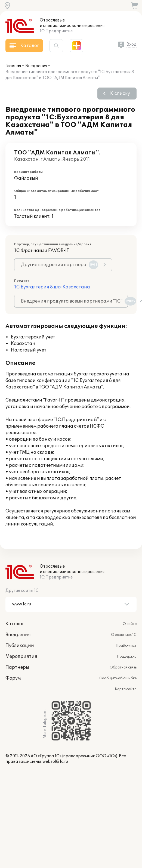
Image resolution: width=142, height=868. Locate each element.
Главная (13, 66)
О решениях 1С (124, 635)
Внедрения (36, 66)
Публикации (20, 646)
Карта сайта (126, 689)
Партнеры (17, 667)
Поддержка (127, 657)
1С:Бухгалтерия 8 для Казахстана (52, 287)
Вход (132, 44)
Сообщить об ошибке (118, 678)
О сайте (130, 624)
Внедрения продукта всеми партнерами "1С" (74, 301)
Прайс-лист (126, 646)
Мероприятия (21, 657)
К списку (120, 94)
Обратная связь (123, 667)
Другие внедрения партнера (60, 265)
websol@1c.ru (55, 762)
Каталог (15, 624)
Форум (13, 678)
